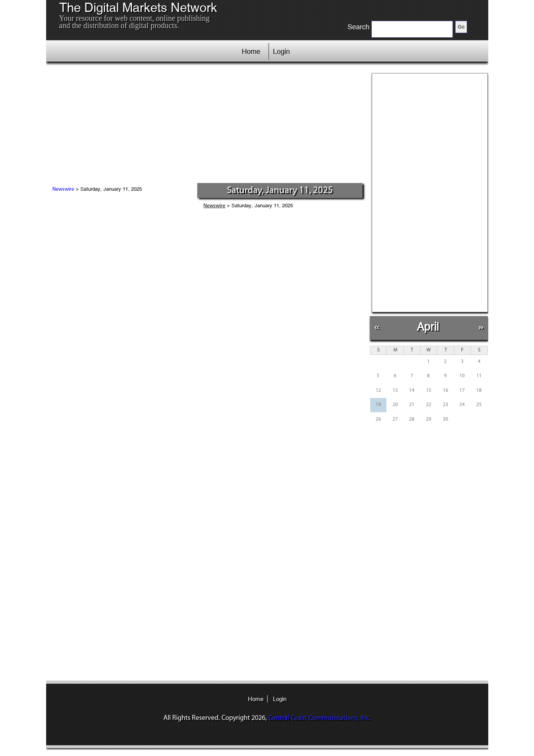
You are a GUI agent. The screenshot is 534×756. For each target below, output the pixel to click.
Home (251, 51)
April (428, 327)
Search (358, 27)
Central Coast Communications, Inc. (319, 718)
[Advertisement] (205, 125)
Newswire (63, 189)
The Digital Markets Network (138, 8)
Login (281, 51)
